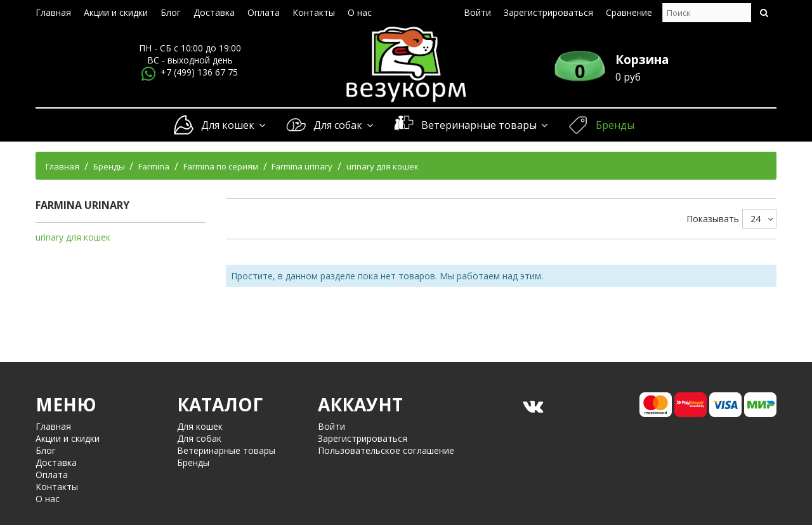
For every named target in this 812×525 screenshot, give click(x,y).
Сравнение (629, 12)
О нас (360, 12)
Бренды (615, 125)
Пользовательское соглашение (386, 450)
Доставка (214, 12)
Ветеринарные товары (484, 125)
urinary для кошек (73, 237)
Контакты (314, 12)
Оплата (264, 12)
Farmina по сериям (221, 166)
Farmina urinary (302, 166)
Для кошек (233, 125)
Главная (53, 12)
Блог (171, 12)
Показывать (713, 219)
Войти (477, 12)
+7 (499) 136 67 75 (199, 72)
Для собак (343, 125)
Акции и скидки (116, 12)
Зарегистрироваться (548, 12)
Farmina (154, 166)
